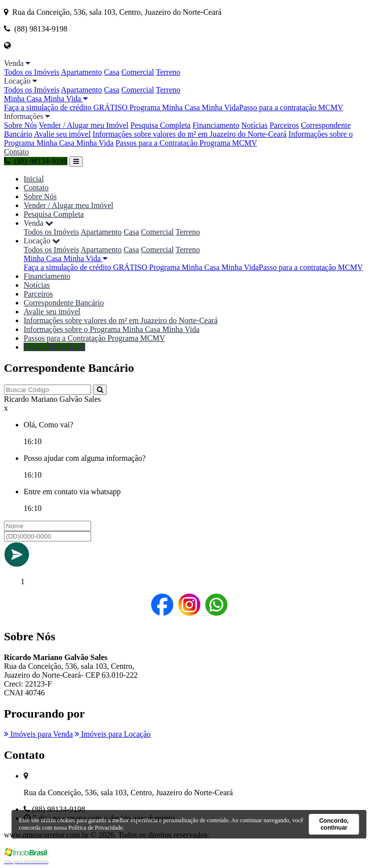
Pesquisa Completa (160, 125)
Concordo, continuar (334, 824)
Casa (111, 72)
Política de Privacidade (96, 828)
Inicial (34, 179)
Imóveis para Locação (113, 734)
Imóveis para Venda (38, 734)
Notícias (254, 125)
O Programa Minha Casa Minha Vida (180, 107)
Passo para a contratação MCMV (291, 107)
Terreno (168, 72)
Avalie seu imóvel (62, 134)
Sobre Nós (20, 125)
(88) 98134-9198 (36, 161)
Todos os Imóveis (32, 72)
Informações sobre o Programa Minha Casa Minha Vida (111, 329)
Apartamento (82, 72)
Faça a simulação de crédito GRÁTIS (63, 107)
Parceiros (284, 125)
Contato (16, 152)
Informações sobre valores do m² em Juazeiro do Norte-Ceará (189, 134)
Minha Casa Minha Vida (46, 99)
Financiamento (216, 125)
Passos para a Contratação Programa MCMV (187, 143)
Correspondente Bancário (64, 303)
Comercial (138, 72)
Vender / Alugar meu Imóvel (84, 125)
